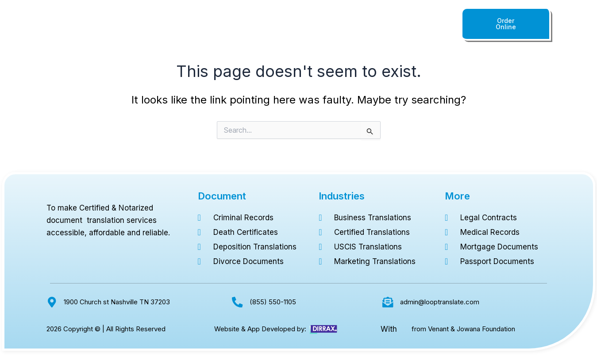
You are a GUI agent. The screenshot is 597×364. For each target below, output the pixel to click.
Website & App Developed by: (260, 329)
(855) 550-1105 (420, 27)
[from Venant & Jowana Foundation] (404, 329)
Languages (258, 27)
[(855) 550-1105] (237, 302)
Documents (210, 27)
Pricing (343, 27)
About (375, 27)
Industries (304, 27)
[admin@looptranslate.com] (388, 302)
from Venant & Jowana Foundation (463, 329)
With (389, 329)
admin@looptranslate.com (440, 302)
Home (171, 27)
